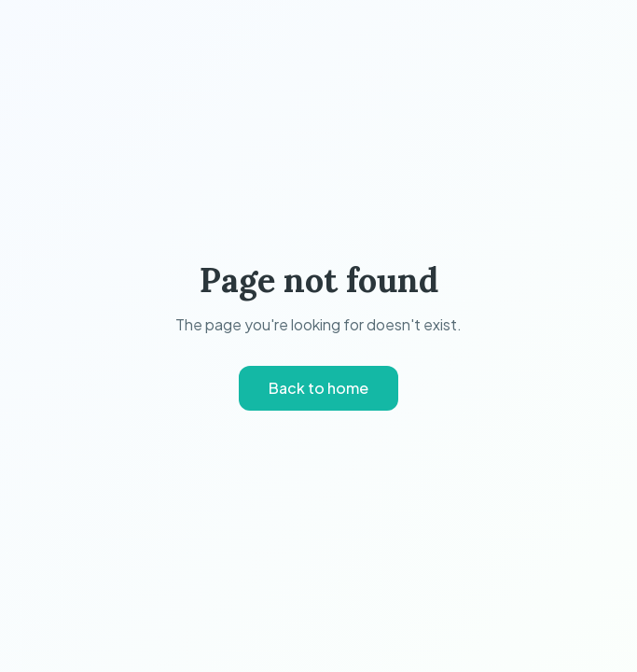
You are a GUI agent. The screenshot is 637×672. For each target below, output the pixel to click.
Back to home (318, 388)
